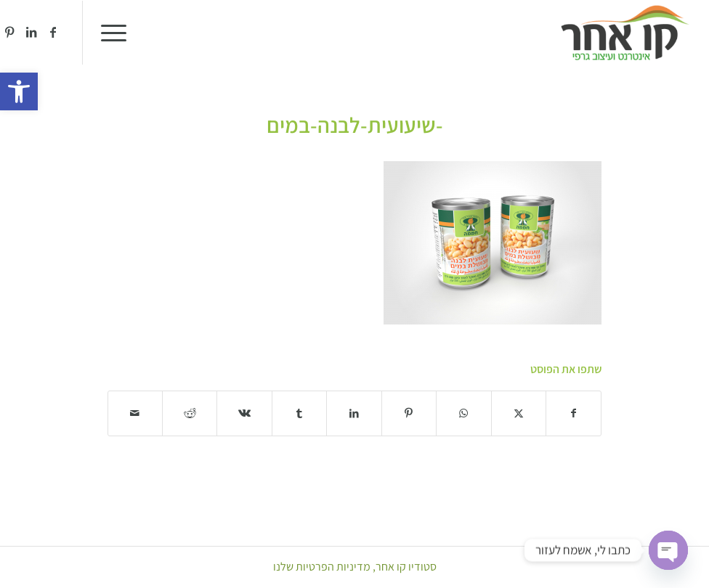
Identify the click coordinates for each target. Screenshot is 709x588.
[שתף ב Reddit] (190, 413)
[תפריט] (118, 33)
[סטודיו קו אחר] (625, 33)
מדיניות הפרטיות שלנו (322, 567)
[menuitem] (118, 33)
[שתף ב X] (519, 413)
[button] (19, 91)
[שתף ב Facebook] (574, 413)
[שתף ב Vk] (244, 413)
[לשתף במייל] (135, 413)
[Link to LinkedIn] (31, 32)
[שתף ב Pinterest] (409, 413)
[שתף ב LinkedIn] (354, 413)
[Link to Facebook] (53, 32)
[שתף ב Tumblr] (299, 413)
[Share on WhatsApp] (463, 413)
